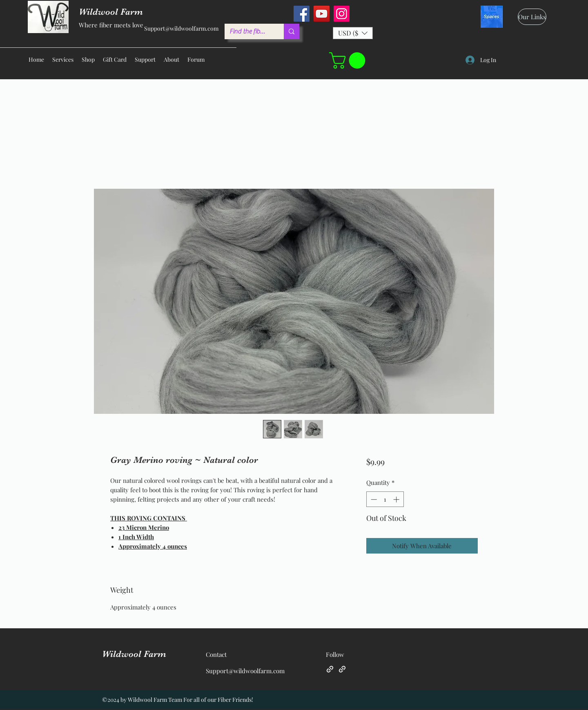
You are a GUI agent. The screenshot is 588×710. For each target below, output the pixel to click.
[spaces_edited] (492, 17)
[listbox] (353, 33)
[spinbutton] (385, 499)
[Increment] (397, 499)
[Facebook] (302, 14)
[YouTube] (322, 14)
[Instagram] (342, 14)
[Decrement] (373, 499)
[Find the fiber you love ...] (248, 31)
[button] (353, 33)
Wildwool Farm (134, 654)
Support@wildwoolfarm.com (181, 28)
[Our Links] (532, 17)
